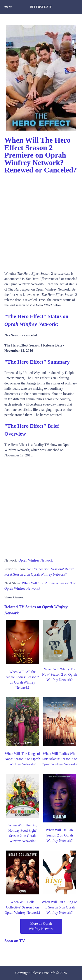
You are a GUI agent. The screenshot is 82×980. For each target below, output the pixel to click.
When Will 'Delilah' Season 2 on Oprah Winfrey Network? (60, 835)
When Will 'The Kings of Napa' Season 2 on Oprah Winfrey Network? (23, 759)
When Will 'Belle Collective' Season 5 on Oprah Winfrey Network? (22, 907)
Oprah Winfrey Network (35, 560)
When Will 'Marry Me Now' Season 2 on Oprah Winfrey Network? (60, 674)
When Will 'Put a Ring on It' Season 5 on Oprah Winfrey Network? (59, 907)
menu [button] (8, 7)
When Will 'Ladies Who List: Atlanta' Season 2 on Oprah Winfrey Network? (60, 759)
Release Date (40, 973)
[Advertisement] (41, 221)
